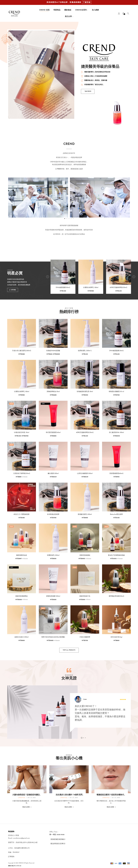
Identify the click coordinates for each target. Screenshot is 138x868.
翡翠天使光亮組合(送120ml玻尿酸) (53, 637)
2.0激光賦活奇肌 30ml (22, 433)
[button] (88, 91)
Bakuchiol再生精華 (116, 514)
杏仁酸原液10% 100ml (116, 433)
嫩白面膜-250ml (53, 474)
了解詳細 (87, 2)
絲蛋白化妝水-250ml (22, 637)
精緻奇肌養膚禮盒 (22, 596)
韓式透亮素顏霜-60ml (53, 433)
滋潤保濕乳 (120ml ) (85, 351)
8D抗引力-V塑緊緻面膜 (22, 514)
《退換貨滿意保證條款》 (58, 839)
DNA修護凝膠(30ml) (63, 296)
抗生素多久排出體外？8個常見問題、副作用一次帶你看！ (69, 795)
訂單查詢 (11, 857)
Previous (48, 285)
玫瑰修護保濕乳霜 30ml (85, 392)
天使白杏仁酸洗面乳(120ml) (22, 351)
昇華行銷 (19, 866)
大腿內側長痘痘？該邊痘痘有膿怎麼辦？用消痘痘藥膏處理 (27, 795)
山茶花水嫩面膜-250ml (85, 474)
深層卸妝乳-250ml (53, 555)
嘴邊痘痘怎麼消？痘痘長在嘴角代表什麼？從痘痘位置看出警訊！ (111, 795)
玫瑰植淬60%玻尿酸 (53, 351)
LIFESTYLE (22, 798)
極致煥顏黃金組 (22, 555)
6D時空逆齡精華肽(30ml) (118, 296)
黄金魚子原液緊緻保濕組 (116, 555)
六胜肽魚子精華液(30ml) (22, 474)
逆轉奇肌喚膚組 (85, 555)
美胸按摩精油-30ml (53, 392)
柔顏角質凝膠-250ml (53, 596)
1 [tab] (73, 738)
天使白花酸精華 (85, 637)
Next (134, 285)
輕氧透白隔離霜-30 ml (116, 392)
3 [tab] (77, 738)
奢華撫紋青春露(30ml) (116, 596)
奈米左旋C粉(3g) (116, 637)
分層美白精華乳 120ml (91, 296)
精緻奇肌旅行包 (85, 596)
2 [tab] (75, 738)
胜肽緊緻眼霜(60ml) (116, 474)
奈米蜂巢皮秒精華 (53, 514)
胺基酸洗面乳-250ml (85, 514)
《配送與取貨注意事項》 (58, 844)
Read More (27, 807)
